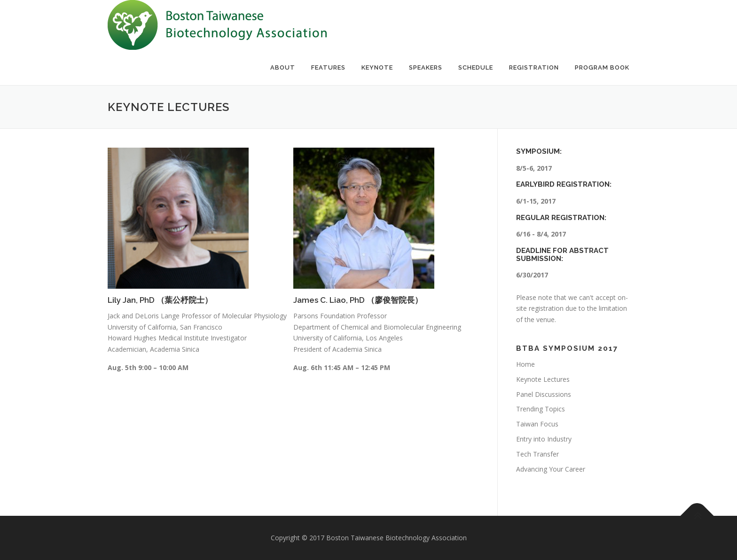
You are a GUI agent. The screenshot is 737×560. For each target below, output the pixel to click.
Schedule (476, 67)
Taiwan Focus (537, 424)
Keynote (377, 67)
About (283, 67)
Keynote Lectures (543, 379)
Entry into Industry (544, 439)
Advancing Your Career (551, 469)
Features (328, 67)
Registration (534, 67)
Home (525, 364)
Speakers (426, 67)
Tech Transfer (537, 454)
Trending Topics (541, 409)
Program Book (602, 67)
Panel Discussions (544, 394)
